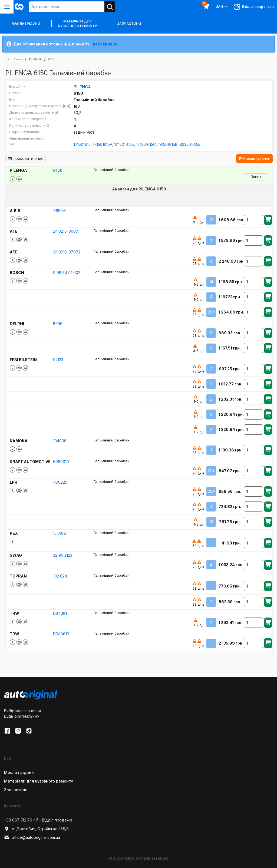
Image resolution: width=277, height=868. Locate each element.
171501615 (82, 144)
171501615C (146, 144)
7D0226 (60, 482)
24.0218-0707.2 (67, 252)
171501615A (103, 144)
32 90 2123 (63, 555)
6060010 (61, 462)
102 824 (60, 576)
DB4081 (60, 613)
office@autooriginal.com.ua (32, 837)
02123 (58, 360)
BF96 (58, 324)
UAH (222, 7)
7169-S (59, 211)
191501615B (168, 144)
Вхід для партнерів (254, 7)
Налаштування (254, 158)
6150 (58, 170)
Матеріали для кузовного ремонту (77, 24)
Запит (256, 177)
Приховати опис (26, 158)
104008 (60, 441)
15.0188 (60, 533)
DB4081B (61, 634)
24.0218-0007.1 (66, 231)
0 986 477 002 (67, 273)
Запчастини (129, 24)
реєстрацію (105, 44)
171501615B (124, 144)
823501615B (190, 144)
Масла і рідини (19, 772)
